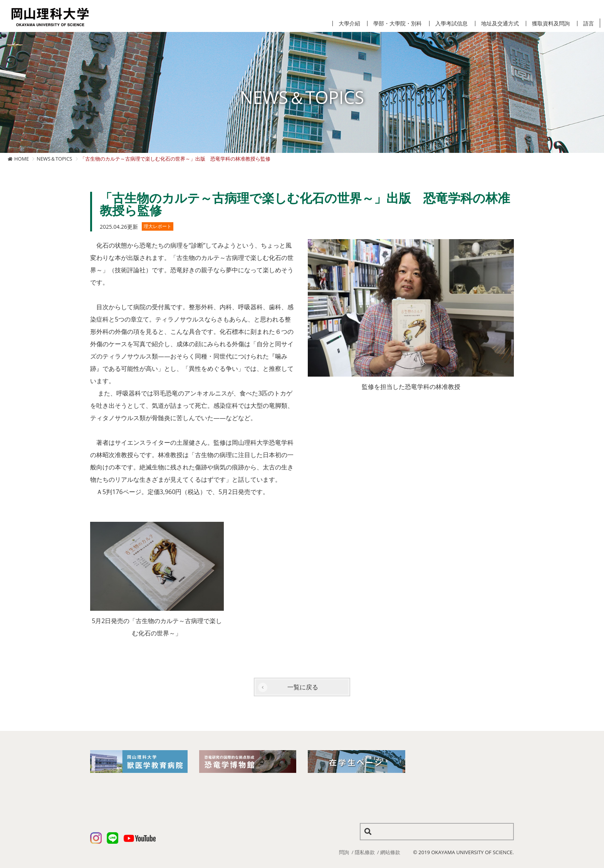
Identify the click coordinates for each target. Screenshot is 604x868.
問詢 (344, 852)
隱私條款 (365, 852)
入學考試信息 (451, 23)
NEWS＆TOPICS (54, 159)
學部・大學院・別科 (398, 23)
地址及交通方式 (500, 23)
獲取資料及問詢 (551, 23)
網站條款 (390, 852)
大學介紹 (349, 23)
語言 (589, 23)
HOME (22, 159)
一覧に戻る (303, 687)
